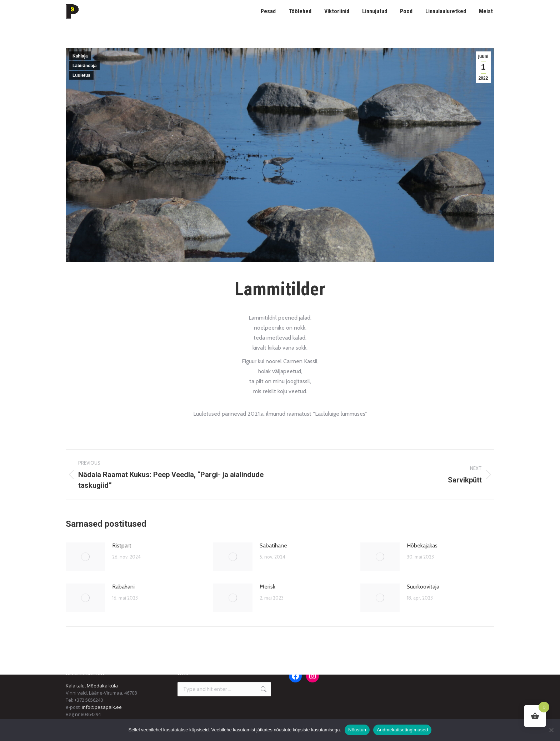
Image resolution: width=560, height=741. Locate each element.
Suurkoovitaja (423, 587)
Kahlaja (80, 56)
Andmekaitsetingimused (402, 730)
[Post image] (85, 557)
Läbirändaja (84, 66)
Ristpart (122, 545)
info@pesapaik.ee (102, 707)
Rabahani (123, 587)
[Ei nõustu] (551, 730)
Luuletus (81, 75)
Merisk (267, 587)
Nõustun (357, 730)
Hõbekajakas (422, 545)
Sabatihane (273, 545)
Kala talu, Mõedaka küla (92, 686)
